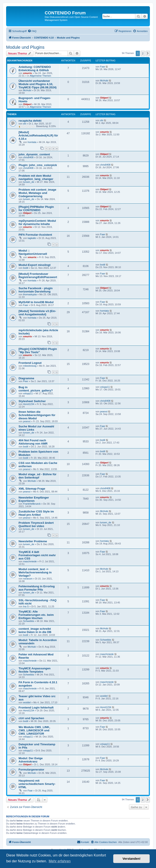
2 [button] (143, 53)
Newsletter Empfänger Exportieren (34, 499)
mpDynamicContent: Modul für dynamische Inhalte (37, 222)
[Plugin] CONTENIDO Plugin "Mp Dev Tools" (38, 351)
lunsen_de (29, 182)
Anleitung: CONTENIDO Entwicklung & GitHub (35, 69)
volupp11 (28, 393)
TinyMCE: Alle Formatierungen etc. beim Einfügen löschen (36, 615)
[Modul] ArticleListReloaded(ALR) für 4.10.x (38, 135)
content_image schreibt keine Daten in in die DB (35, 630)
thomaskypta (30, 294)
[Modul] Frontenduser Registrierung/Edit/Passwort (38, 275)
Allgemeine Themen (40, 76)
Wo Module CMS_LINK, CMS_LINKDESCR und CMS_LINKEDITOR (34, 730)
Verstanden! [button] (132, 859)
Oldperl (27, 104)
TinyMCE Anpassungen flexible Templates (35, 670)
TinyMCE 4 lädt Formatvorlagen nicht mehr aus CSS (37, 555)
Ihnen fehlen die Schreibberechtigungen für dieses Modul (37, 415)
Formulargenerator (31, 770)
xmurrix (27, 73)
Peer (26, 381)
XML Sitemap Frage (32, 489)
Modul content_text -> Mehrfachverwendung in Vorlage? (35, 572)
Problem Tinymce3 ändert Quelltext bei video (36, 524)
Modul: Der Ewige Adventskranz (31, 760)
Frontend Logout (30, 363)
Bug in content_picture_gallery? (36, 389)
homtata (32, 142)
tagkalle (32, 238)
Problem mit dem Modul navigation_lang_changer (36, 177)
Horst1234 (29, 404)
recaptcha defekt (30, 121)
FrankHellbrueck (32, 504)
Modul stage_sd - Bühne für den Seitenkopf (38, 476)
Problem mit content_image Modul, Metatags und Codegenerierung (37, 193)
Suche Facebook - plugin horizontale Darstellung (36, 290)
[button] (148, 53)
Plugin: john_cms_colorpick (38, 165)
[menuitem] (32, 31)
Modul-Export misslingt (35, 265)
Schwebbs (29, 621)
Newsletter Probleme (33, 541)
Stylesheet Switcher (32, 401)
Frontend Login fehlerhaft (36, 708)
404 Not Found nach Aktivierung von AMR (33, 442)
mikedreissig (30, 366)
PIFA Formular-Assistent (35, 235)
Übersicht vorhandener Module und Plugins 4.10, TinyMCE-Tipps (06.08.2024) (38, 84)
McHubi (27, 90)
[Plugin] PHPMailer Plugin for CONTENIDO (36, 208)
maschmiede (30, 561)
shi (25, 124)
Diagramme (26, 378)
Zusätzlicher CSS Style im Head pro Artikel (36, 513)
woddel (27, 702)
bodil (26, 268)
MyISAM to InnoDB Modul (36, 302)
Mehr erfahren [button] (60, 861)
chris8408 (28, 157)
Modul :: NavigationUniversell (33, 252)
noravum (28, 579)
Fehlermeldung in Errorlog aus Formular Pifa (37, 588)
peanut (27, 421)
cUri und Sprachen (31, 718)
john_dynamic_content (34, 154)
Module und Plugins (25, 47)
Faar (103, 67)
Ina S (26, 606)
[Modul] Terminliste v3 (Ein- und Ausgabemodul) (37, 313)
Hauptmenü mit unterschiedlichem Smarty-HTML (37, 784)
